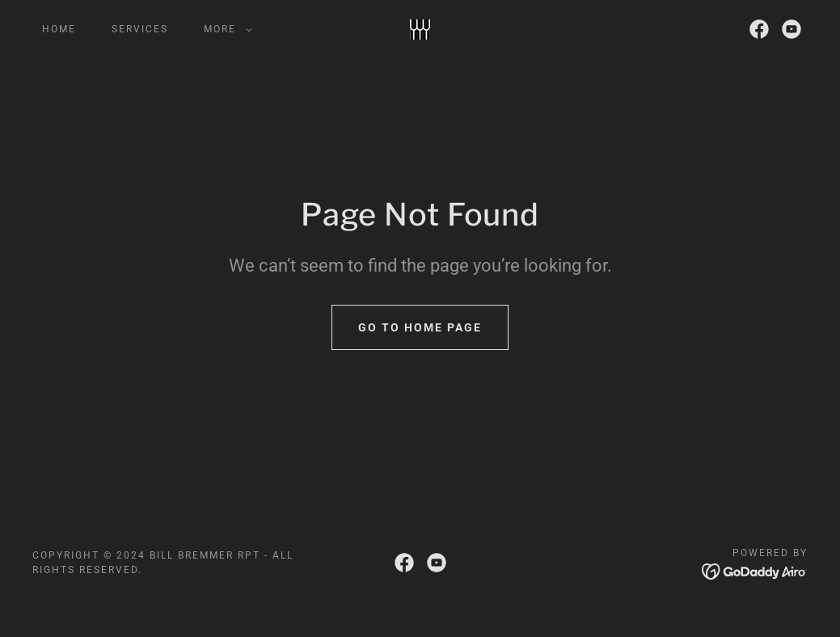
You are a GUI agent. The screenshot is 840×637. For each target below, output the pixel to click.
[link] (420, 28)
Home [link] (59, 29)
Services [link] (140, 29)
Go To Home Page (420, 327)
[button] (225, 29)
